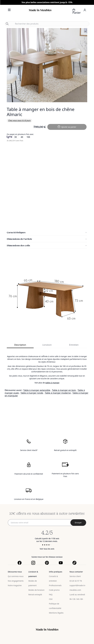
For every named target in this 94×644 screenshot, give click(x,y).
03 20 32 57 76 (76, 581)
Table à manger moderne (58, 393)
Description (20, 345)
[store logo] (40, 13)
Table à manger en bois (64, 390)
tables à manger (52, 383)
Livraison (47, 345)
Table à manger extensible (37, 390)
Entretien (74, 345)
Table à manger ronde (32, 393)
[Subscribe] (78, 523)
